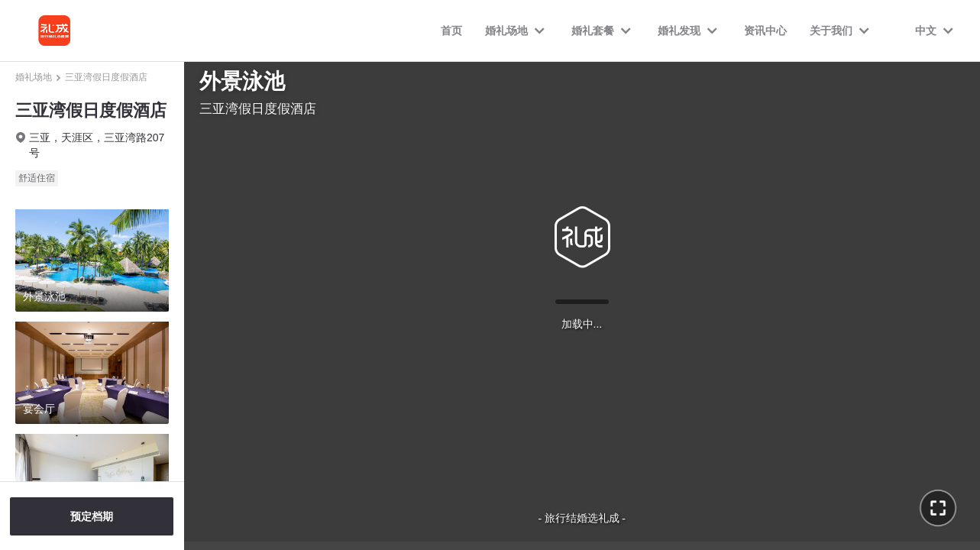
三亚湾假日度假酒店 (106, 77)
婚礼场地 (34, 77)
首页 (451, 31)
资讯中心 (765, 31)
